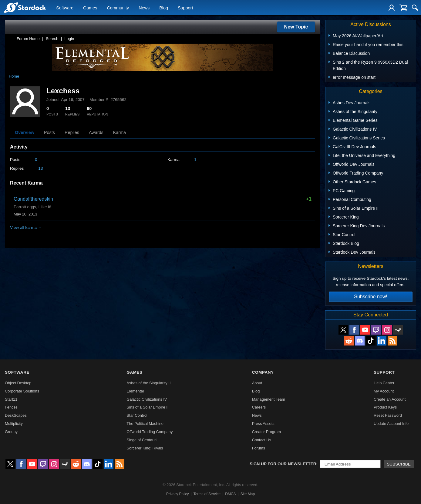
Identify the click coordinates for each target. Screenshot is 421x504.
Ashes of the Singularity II (148, 383)
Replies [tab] (72, 132)
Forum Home (28, 39)
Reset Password (388, 415)
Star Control (137, 415)
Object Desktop (18, 383)
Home (14, 76)
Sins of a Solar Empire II (147, 407)
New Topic (296, 27)
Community (118, 8)
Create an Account (390, 399)
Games (90, 8)
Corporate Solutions (22, 391)
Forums (259, 448)
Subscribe (399, 464)
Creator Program (266, 432)
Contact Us (262, 440)
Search (52, 39)
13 (40, 168)
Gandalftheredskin (33, 199)
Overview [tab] (25, 132)
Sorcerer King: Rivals (145, 448)
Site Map (248, 494)
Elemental (135, 391)
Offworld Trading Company (150, 432)
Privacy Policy (178, 494)
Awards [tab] (96, 132)
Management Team (269, 399)
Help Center (384, 383)
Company (263, 372)
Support (185, 8)
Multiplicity (14, 424)
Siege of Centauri (141, 440)
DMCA (230, 494)
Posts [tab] (49, 132)
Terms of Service (207, 494)
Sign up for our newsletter (283, 464)
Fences (11, 407)
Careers (259, 407)
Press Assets (263, 424)
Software (65, 8)
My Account (384, 391)
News (144, 8)
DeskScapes (16, 415)
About (257, 383)
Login (69, 39)
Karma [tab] (120, 132)
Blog (164, 8)
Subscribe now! (370, 297)
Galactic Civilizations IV (147, 399)
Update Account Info (391, 424)
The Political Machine (145, 424)
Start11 (11, 399)
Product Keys (385, 407)
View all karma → (26, 227)
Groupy (11, 432)
